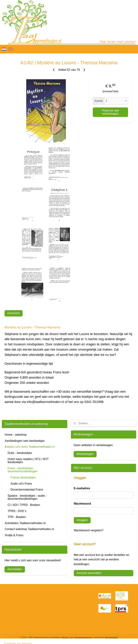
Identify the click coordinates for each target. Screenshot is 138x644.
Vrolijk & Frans (14, 535)
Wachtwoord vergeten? (89, 530)
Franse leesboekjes (23, 477)
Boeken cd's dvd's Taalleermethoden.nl (30, 447)
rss (72, 637)
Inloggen (82, 520)
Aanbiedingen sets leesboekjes (25, 441)
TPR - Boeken (17, 517)
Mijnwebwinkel (111, 637)
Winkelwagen (85, 454)
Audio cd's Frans (21, 484)
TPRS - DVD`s (17, 511)
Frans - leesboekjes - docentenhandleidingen (23, 470)
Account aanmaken (89, 573)
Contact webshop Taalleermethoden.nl (29, 529)
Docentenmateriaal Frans (27, 490)
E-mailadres (82, 488)
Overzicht (14, 313)
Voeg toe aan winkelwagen (111, 112)
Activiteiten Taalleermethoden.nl (25, 523)
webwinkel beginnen (83, 637)
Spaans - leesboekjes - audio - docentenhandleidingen (27, 497)
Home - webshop (16, 435)
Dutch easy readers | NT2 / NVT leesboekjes (28, 461)
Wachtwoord (82, 504)
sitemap (65, 637)
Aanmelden (15, 569)
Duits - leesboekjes (20, 453)
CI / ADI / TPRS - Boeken (24, 505)
